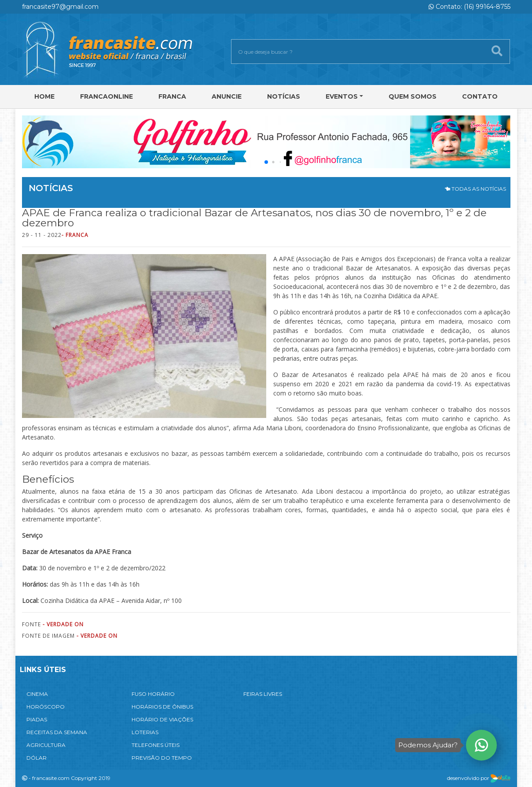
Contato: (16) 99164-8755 (470, 7)
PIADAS (37, 719)
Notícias (284, 96)
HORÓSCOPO (46, 707)
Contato (480, 96)
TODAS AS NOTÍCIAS (475, 189)
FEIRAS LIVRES (263, 694)
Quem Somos (413, 96)
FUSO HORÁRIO (153, 694)
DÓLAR (37, 758)
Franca (172, 96)
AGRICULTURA (46, 745)
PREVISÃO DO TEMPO (162, 758)
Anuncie (227, 96)
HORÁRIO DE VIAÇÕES (162, 719)
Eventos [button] (342, 96)
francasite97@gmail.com (60, 7)
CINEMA (37, 694)
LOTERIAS (145, 732)
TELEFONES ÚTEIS (156, 745)
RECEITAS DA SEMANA (57, 732)
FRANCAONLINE (106, 96)
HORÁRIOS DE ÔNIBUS (162, 707)
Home (44, 96)
